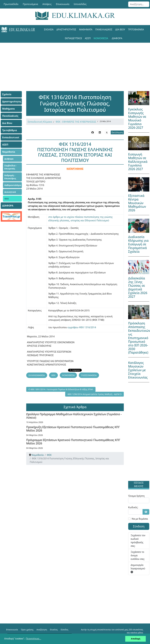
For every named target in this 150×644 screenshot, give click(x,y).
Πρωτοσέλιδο (11, 4)
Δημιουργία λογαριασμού (138, 568)
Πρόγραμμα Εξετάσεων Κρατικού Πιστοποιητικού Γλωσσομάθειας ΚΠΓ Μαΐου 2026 (73, 442)
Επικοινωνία (63, 4)
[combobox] (139, 4)
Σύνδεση (139, 526)
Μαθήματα (86, 29)
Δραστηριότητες (66, 29)
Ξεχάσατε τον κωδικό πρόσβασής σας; (138, 541)
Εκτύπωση (117, 132)
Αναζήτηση (42, 630)
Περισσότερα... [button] (33, 639)
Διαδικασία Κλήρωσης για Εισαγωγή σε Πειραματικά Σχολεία (138, 244)
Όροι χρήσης (27, 630)
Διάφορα (9, 159)
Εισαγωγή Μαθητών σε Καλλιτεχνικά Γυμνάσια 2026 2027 (138, 162)
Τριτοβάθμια (136, 29)
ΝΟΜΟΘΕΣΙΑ (68, 375)
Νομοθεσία (101, 38)
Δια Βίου (120, 29)
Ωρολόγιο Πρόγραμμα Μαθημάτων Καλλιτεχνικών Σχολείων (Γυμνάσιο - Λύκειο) (74, 416)
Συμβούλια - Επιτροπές (10, 167)
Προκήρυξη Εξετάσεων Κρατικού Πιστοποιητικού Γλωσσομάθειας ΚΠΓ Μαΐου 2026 (73, 429)
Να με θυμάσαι (140, 519)
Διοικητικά (10, 192)
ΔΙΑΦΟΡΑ (117, 38)
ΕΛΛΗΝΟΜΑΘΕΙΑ (37, 375)
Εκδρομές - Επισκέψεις (10, 177)
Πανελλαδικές (104, 29)
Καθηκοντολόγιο (13, 185)
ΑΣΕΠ (88, 38)
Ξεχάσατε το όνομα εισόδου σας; (138, 555)
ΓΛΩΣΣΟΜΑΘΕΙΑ (89, 375)
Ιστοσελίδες (80, 4)
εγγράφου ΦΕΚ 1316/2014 (82, 327)
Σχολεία (49, 29)
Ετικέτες (54, 630)
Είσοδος (64, 630)
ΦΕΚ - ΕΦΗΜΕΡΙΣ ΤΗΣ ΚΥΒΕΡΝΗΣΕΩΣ (76, 122)
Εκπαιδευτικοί (73, 38)
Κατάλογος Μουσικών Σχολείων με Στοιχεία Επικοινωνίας (138, 370)
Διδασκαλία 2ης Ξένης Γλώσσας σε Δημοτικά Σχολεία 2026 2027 (138, 287)
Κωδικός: (133, 507)
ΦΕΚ (7, 199)
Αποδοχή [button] (135, 639)
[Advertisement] (75, 63)
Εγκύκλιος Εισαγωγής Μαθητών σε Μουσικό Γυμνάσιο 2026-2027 (137, 118)
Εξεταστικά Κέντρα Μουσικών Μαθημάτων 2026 (137, 203)
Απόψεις (47, 4)
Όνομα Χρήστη (136, 496)
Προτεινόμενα (30, 4)
